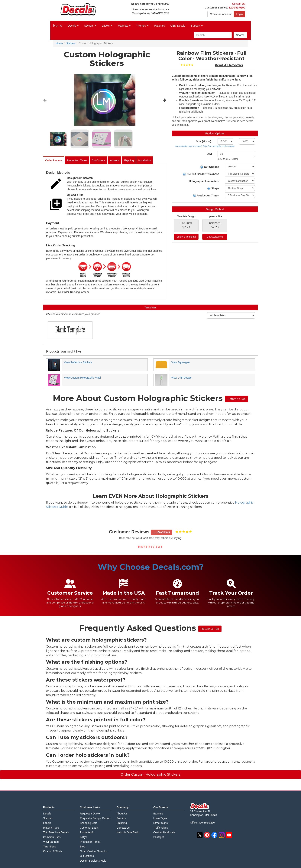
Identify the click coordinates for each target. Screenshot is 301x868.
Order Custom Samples (94, 851)
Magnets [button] (124, 26)
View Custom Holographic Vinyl (82, 378)
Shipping (129, 160)
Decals (47, 814)
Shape (213, 188)
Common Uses (52, 837)
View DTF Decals (181, 378)
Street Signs (160, 823)
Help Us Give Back (128, 832)
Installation (145, 160)
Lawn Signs (160, 818)
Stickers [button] (90, 26)
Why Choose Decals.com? (151, 567)
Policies (121, 818)
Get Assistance (215, 237)
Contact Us (239, 4)
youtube (229, 835)
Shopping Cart (88, 823)
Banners (158, 814)
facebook (214, 835)
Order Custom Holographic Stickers (150, 774)
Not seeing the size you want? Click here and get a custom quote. (205, 146)
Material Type (51, 828)
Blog (83, 847)
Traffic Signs (161, 828)
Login (239, 14)
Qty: (209, 154)
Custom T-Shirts (53, 851)
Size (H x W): (204, 141)
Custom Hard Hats (164, 832)
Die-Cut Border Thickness (201, 174)
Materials (159, 26)
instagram (222, 835)
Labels (47, 823)
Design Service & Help (93, 861)
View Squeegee (180, 362)
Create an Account (221, 14)
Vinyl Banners (51, 842)
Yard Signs (49, 847)
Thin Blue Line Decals (56, 832)
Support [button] (197, 26)
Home (58, 26)
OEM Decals (178, 26)
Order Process (54, 160)
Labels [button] (107, 26)
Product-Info (87, 832)
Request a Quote (90, 814)
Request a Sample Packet (95, 818)
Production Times (77, 160)
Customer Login (89, 828)
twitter (200, 835)
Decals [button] (73, 26)
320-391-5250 (237, 8)
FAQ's (83, 837)
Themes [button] (142, 26)
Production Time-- (206, 196)
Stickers (48, 818)
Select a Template (186, 237)
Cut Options (99, 160)
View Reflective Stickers (78, 362)
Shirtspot (159, 837)
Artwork (114, 160)
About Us (122, 814)
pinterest (207, 835)
